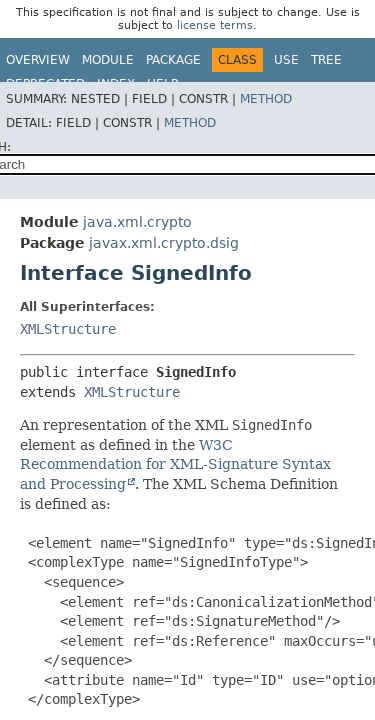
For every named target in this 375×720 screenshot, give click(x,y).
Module (108, 60)
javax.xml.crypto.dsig (164, 243)
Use (286, 60)
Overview (38, 60)
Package (173, 60)
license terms (215, 25)
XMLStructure (68, 329)
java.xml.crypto (137, 222)
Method (266, 99)
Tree (326, 60)
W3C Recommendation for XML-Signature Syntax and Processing (175, 464)
